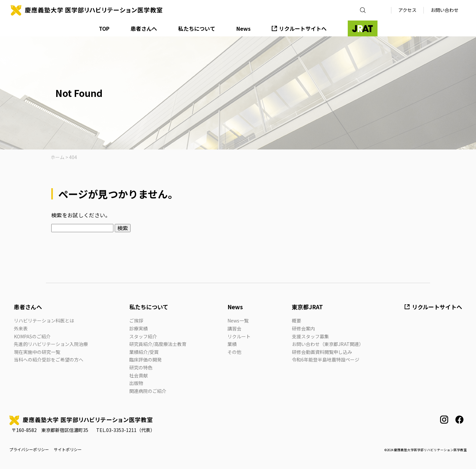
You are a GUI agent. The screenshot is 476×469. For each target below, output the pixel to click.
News (243, 28)
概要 (297, 320)
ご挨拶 (136, 320)
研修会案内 (303, 328)
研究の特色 (141, 367)
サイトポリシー (68, 449)
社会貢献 (139, 375)
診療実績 (139, 328)
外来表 (21, 328)
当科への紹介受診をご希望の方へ (49, 360)
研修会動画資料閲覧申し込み (322, 352)
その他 (234, 352)
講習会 (234, 328)
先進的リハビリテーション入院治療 (51, 344)
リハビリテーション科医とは (44, 320)
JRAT (363, 28)
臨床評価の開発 (145, 360)
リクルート (239, 336)
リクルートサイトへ (303, 28)
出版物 (136, 383)
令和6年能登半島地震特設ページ (326, 360)
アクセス (407, 10)
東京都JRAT (307, 307)
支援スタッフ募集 (310, 336)
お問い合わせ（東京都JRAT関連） (328, 344)
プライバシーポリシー (29, 449)
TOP (104, 28)
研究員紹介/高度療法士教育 (158, 344)
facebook (459, 420)
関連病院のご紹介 (148, 391)
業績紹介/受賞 (144, 352)
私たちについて (197, 28)
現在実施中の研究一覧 (37, 352)
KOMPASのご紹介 (32, 336)
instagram (444, 420)
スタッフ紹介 (143, 336)
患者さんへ (144, 28)
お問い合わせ (445, 10)
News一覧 (238, 320)
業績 (232, 344)
